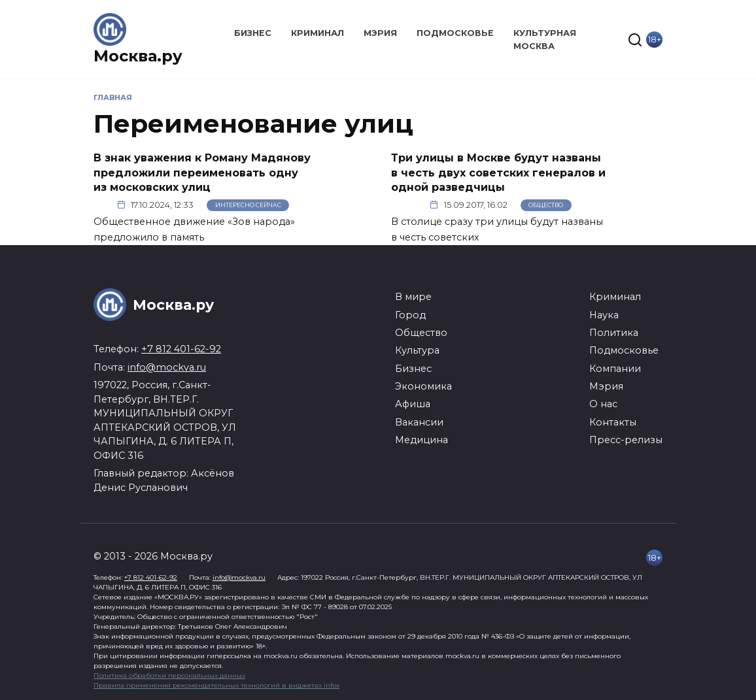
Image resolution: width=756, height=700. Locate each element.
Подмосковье (455, 33)
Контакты (613, 422)
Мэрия (380, 33)
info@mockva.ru (167, 367)
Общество (546, 205)
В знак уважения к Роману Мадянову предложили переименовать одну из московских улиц (202, 173)
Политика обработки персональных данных (169, 675)
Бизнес (253, 33)
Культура (417, 350)
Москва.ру (138, 56)
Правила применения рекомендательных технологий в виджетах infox (216, 685)
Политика (614, 333)
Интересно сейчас (248, 205)
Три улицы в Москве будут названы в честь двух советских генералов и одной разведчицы (498, 173)
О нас (603, 404)
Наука (604, 315)
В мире (413, 297)
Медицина (421, 440)
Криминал (318, 33)
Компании (615, 369)
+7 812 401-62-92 (181, 349)
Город (410, 315)
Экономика (423, 386)
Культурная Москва (545, 39)
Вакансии (419, 422)
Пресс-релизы (626, 440)
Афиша (413, 404)
